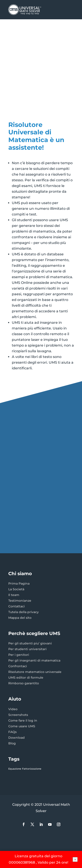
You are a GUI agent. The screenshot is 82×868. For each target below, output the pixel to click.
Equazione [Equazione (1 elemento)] (15, 769)
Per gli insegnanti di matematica (34, 660)
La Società (16, 589)
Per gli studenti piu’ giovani (30, 643)
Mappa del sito (20, 618)
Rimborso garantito (24, 683)
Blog (12, 743)
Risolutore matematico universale (35, 672)
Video (13, 709)
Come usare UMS (22, 726)
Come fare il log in (23, 720)
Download (17, 738)
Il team (14, 595)
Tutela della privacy (24, 612)
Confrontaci (18, 666)
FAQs (12, 732)
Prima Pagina (19, 583)
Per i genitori (19, 655)
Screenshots (18, 715)
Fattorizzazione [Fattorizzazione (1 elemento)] (32, 769)
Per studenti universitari (27, 649)
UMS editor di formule (26, 678)
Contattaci (17, 606)
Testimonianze (20, 601)
